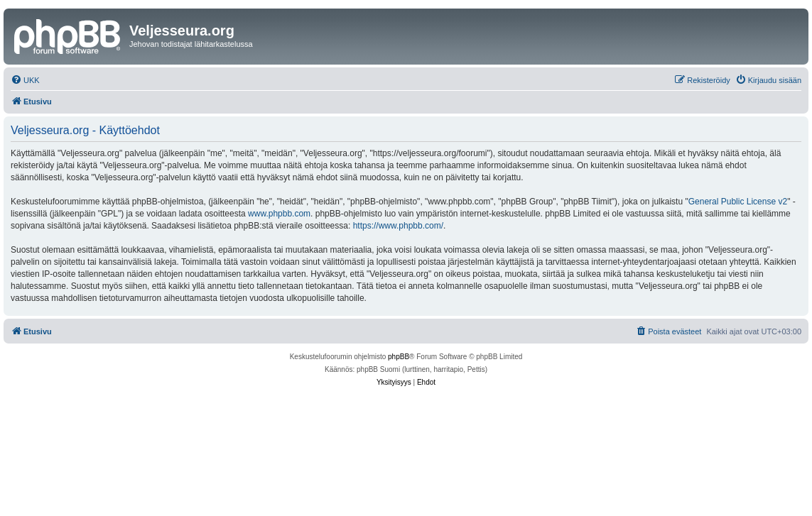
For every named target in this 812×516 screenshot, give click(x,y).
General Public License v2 (738, 202)
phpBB (399, 357)
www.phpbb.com (279, 214)
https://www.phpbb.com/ (398, 226)
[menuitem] (25, 80)
